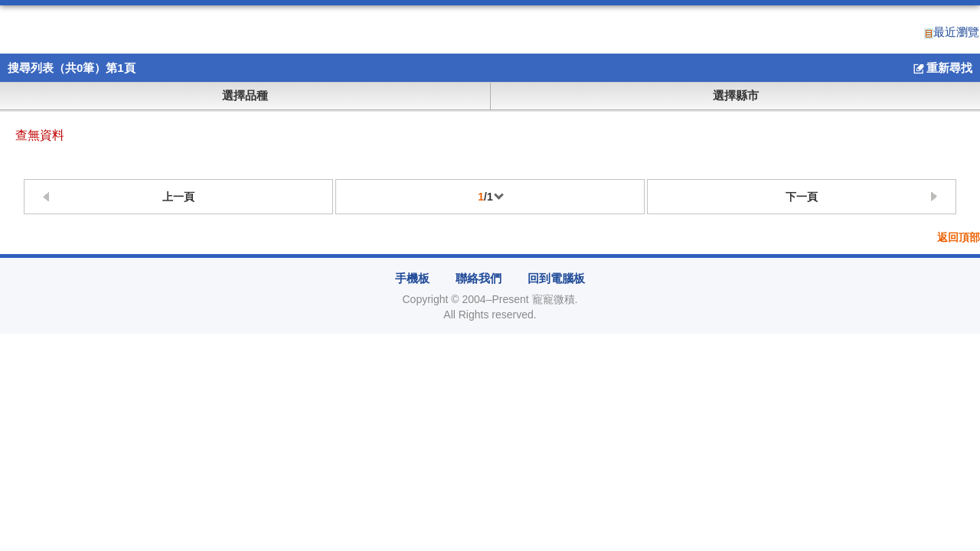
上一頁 (178, 197)
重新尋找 (942, 68)
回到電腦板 (556, 279)
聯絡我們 (479, 279)
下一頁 (802, 197)
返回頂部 (959, 238)
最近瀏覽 (952, 32)
